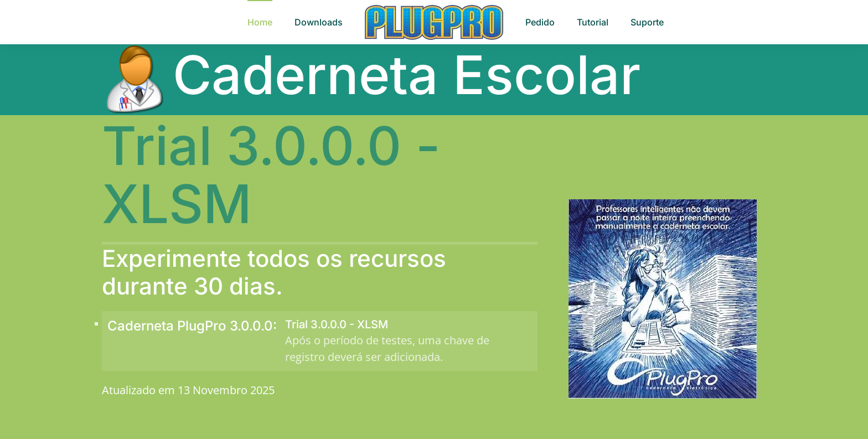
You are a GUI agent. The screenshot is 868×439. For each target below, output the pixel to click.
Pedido (540, 22)
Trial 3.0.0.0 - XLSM (337, 324)
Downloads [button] (319, 22)
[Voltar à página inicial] (434, 22)
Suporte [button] (647, 22)
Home (260, 22)
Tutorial (593, 22)
